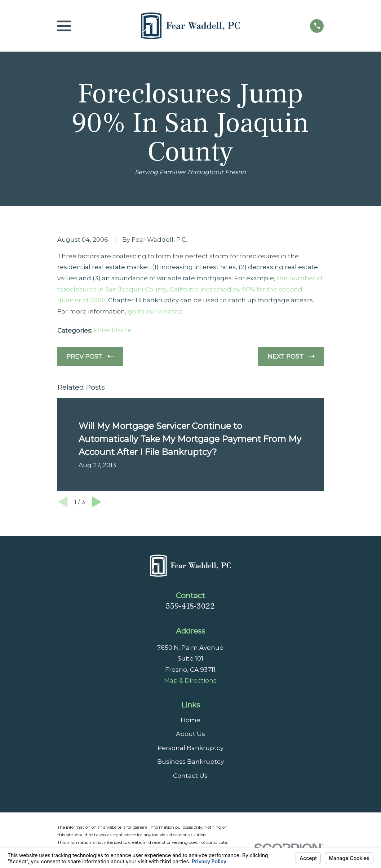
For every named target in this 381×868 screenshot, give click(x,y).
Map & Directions (190, 680)
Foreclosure (113, 330)
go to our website (155, 311)
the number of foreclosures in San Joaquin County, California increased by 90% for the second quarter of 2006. (190, 289)
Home (190, 720)
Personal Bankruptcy (190, 748)
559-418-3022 (190, 606)
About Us (190, 734)
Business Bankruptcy (190, 762)
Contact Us (190, 776)
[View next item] (97, 502)
